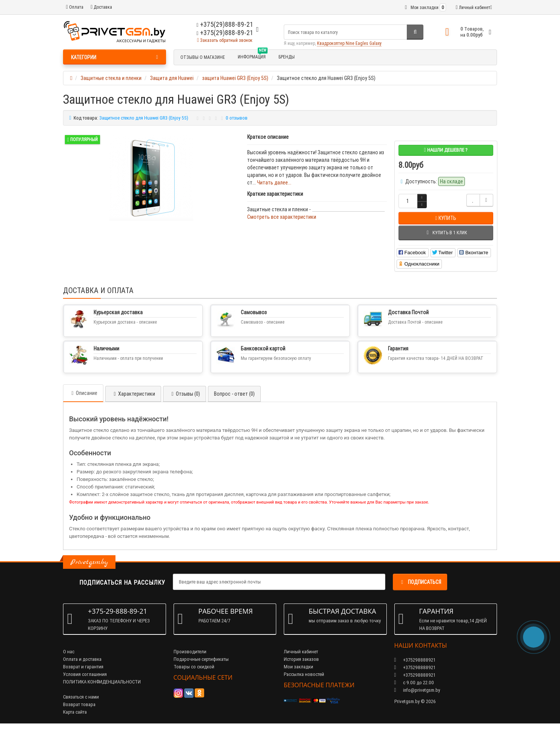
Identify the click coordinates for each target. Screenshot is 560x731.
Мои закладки (298, 667)
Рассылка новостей (304, 674)
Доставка (101, 7)
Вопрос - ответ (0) (234, 394)
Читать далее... (274, 183)
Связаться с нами (81, 697)
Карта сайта (75, 712)
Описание (83, 393)
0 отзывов (237, 118)
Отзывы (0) (185, 394)
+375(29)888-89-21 (225, 33)
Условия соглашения (85, 674)
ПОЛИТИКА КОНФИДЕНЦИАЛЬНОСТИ (102, 682)
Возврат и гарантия (83, 667)
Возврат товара (79, 704)
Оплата (75, 7)
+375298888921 (415, 667)
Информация (253, 56)
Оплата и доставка (82, 659)
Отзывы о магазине (203, 57)
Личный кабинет (301, 652)
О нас (69, 652)
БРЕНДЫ (287, 57)
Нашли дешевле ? (445, 150)
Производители (190, 652)
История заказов (301, 659)
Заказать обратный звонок (225, 40)
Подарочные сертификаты (201, 659)
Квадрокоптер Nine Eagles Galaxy (349, 43)
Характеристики (133, 394)
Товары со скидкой (194, 667)
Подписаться (420, 582)
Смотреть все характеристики (282, 217)
